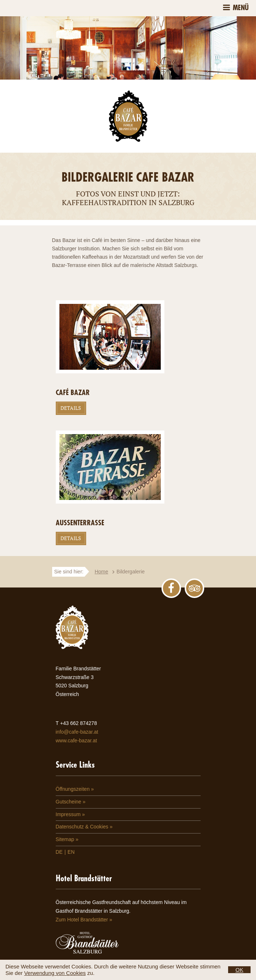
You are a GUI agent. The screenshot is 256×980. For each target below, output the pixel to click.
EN (71, 852)
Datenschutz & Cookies (82, 827)
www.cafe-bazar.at (76, 741)
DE (59, 852)
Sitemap (65, 839)
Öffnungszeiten (73, 789)
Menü (241, 8)
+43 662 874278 (79, 723)
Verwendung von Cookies (55, 973)
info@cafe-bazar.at (77, 732)
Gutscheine (69, 802)
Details (71, 408)
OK (239, 970)
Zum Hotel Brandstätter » (84, 920)
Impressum (68, 814)
